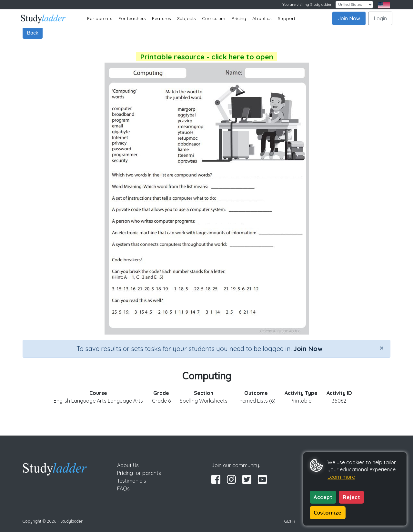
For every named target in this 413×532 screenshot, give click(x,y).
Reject (351, 497)
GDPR (290, 521)
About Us (128, 465)
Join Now (349, 18)
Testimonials (132, 481)
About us (262, 18)
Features (161, 18)
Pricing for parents (139, 473)
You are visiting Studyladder (307, 4)
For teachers (132, 18)
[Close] (382, 348)
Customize (328, 513)
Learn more (341, 477)
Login (380, 18)
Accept (323, 497)
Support (287, 18)
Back (33, 33)
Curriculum (214, 18)
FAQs (123, 488)
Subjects (186, 18)
